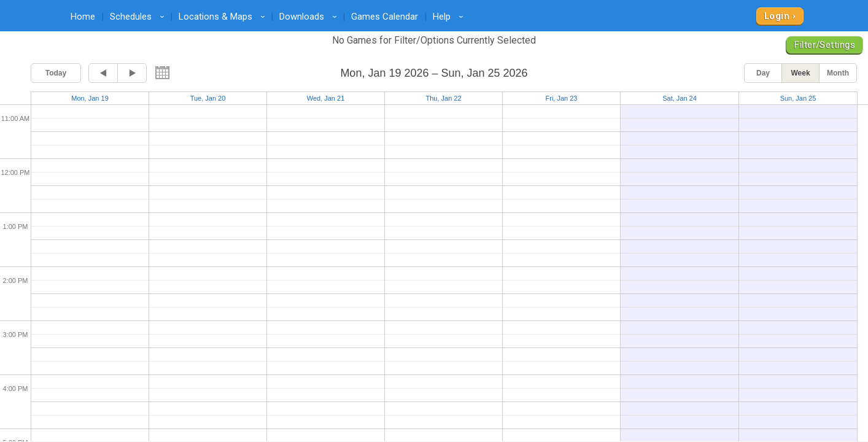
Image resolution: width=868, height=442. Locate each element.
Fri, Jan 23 (562, 98)
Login (777, 16)
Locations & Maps (224, 17)
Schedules (139, 17)
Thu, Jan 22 (443, 98)
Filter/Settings (825, 45)
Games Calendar (385, 17)
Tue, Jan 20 (208, 98)
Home (83, 17)
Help (450, 17)
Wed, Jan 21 (326, 98)
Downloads (310, 17)
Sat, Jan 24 (680, 98)
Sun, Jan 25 (798, 98)
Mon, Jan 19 (90, 98)
